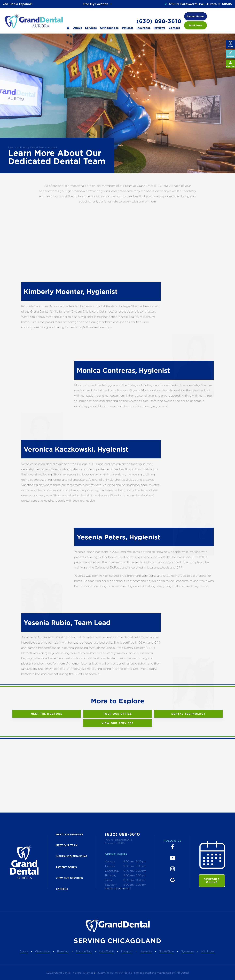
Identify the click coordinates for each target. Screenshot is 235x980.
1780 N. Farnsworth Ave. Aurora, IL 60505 (118, 841)
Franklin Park (84, 951)
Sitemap (88, 973)
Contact (174, 28)
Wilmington (208, 951)
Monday (110, 861)
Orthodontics (109, 28)
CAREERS (62, 889)
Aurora (24, 951)
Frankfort (63, 951)
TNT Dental (182, 973)
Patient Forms (195, 16)
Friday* (109, 880)
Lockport (127, 951)
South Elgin (167, 951)
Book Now (196, 25)
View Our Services (118, 723)
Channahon (43, 951)
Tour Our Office (117, 714)
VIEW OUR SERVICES (69, 878)
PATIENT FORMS (66, 867)
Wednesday (112, 871)
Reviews (160, 28)
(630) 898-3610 (159, 21)
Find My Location (98, 4)
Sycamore (187, 951)
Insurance (144, 28)
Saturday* (111, 885)
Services (91, 28)
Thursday (110, 875)
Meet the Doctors (47, 714)
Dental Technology (189, 714)
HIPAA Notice (124, 973)
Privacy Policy (104, 973)
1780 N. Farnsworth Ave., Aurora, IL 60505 (198, 4)
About (77, 28)
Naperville (146, 951)
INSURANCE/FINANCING (72, 856)
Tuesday (110, 866)
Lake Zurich (107, 951)
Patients (128, 28)
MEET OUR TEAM (67, 845)
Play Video (193, 376)
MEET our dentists (69, 835)
